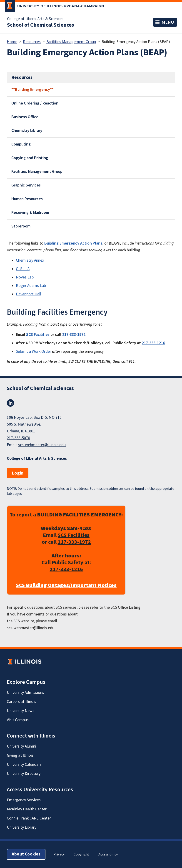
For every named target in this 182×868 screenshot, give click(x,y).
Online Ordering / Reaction (35, 103)
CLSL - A (23, 269)
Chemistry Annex (30, 260)
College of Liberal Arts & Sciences (35, 19)
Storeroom (21, 226)
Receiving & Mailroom (30, 213)
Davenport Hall (29, 294)
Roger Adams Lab (31, 286)
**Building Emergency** (32, 90)
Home (12, 42)
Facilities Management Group (71, 42)
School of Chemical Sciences (41, 25)
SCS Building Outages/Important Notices (66, 585)
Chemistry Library (27, 131)
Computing (21, 144)
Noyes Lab (25, 277)
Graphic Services (26, 185)
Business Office (25, 117)
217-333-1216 (66, 569)
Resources (32, 42)
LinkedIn (10, 403)
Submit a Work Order (34, 351)
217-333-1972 (74, 542)
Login (18, 473)
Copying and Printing (30, 158)
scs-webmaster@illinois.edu (42, 445)
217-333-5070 (18, 438)
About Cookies (26, 854)
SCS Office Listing (126, 607)
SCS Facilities (74, 535)
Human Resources (27, 199)
